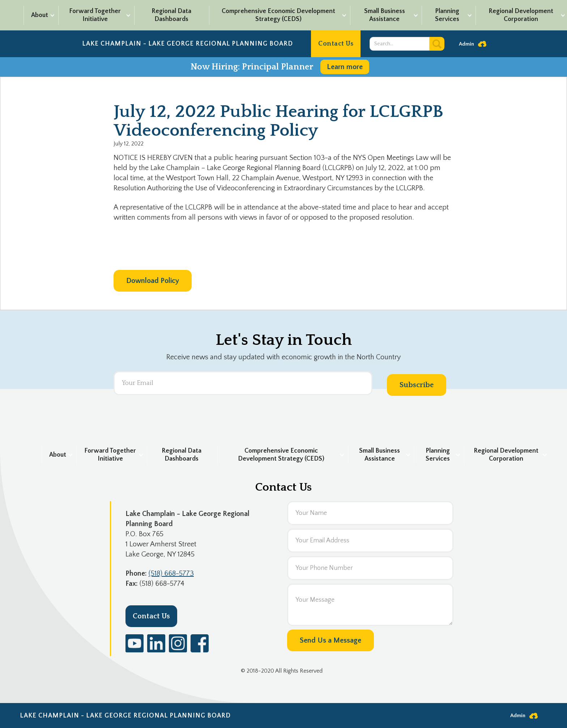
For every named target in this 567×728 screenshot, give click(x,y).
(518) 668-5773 (171, 573)
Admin (466, 44)
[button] (40, 15)
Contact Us (336, 44)
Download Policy (153, 281)
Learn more (345, 67)
